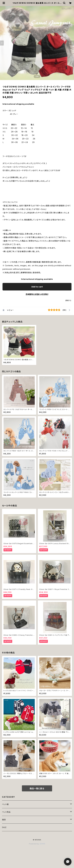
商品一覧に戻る (37, 788)
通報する (68, 300)
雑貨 (4, 820)
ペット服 (5, 804)
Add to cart (37, 287)
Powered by (37, 844)
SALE (4, 827)
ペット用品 (6, 812)
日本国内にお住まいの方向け (37, 294)
